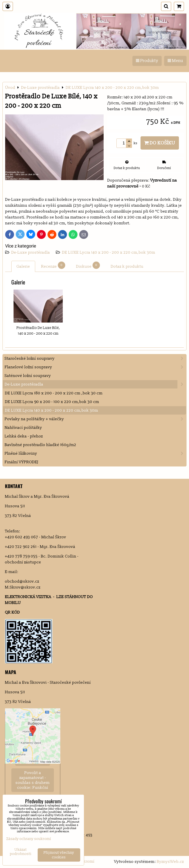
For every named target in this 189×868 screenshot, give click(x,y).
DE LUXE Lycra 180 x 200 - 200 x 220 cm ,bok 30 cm (54, 393)
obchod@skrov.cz (22, 581)
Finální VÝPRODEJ (22, 462)
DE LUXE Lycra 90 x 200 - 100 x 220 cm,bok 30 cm (52, 402)
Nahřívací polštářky (23, 428)
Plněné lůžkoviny (95, 453)
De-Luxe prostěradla (31, 252)
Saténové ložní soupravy (28, 376)
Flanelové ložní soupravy (95, 367)
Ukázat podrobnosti (21, 852)
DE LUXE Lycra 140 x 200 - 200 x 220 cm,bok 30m (109, 252)
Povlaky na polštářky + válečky (95, 419)
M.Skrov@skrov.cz (23, 587)
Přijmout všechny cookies (59, 855)
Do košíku (160, 143)
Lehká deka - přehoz (24, 436)
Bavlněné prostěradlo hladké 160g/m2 (40, 445)
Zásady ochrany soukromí (29, 839)
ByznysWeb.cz (170, 862)
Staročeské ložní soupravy (95, 358)
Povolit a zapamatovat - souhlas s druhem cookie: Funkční (33, 780)
